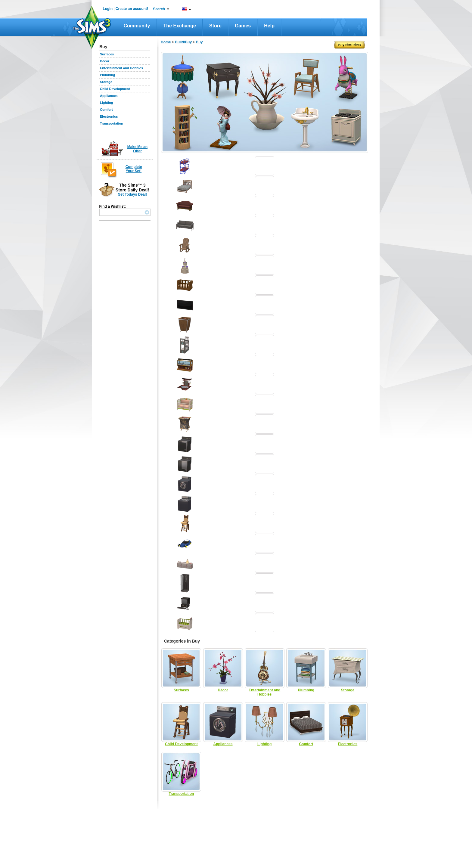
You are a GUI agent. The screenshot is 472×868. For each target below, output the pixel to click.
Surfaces (107, 54)
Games (243, 26)
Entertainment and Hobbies (121, 68)
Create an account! (132, 9)
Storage (106, 82)
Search (159, 9)
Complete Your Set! (134, 169)
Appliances (109, 96)
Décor (105, 61)
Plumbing (107, 75)
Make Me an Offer (137, 149)
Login (108, 9)
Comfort (106, 110)
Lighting (106, 103)
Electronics (109, 116)
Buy (199, 42)
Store (215, 26)
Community (137, 26)
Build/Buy (183, 42)
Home (166, 42)
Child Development (115, 89)
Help (269, 26)
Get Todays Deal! (132, 194)
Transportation (112, 123)
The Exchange (180, 26)
